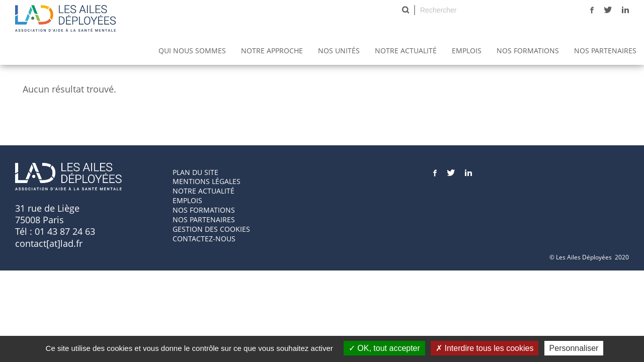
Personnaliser (574, 348)
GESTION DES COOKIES (211, 229)
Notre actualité (406, 51)
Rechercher (406, 10)
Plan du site (195, 172)
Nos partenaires (605, 51)
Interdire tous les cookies (485, 348)
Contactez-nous (204, 239)
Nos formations (204, 210)
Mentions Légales (207, 181)
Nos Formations (528, 51)
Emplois (467, 51)
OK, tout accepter (384, 348)
